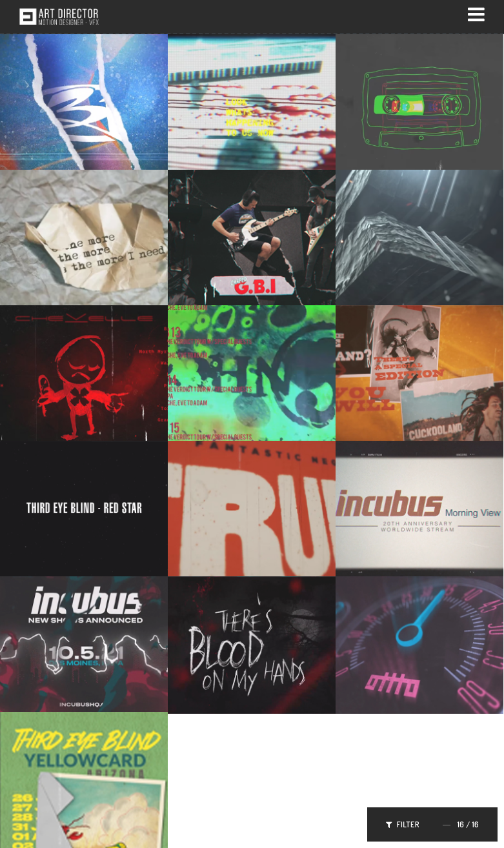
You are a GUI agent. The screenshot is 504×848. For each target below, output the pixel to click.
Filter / (432, 824)
